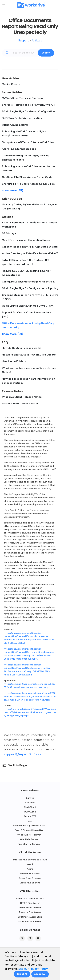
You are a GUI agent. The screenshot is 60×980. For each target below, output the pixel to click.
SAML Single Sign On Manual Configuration (28, 111)
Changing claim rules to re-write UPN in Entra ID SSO (30, 297)
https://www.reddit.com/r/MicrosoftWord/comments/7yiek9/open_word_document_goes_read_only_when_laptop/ (30, 712)
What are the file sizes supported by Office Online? (29, 370)
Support (24, 40)
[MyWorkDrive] (31, 5)
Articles (37, 40)
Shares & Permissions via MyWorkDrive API (28, 105)
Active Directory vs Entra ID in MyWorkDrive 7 (30, 253)
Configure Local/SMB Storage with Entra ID (29, 282)
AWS (30, 864)
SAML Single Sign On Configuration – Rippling (30, 288)
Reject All (22, 974)
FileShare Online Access (30, 898)
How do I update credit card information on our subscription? (28, 381)
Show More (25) (13, 190)
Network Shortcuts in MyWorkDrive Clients (29, 355)
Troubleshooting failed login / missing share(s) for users (26, 158)
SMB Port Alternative (30, 917)
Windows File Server (30, 921)
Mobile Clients (11, 84)
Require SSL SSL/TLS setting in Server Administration (26, 273)
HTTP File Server (30, 903)
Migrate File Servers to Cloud (30, 860)
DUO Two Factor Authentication (22, 118)
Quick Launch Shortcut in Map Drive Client (28, 306)
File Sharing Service (29, 844)
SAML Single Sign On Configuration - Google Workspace (29, 225)
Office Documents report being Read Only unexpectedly (28, 325)
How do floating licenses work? (22, 348)
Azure (30, 869)
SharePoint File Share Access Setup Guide (28, 184)
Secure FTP (30, 816)
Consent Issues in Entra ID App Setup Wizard (30, 247)
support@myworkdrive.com (25, 754)
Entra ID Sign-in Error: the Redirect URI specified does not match (26, 262)
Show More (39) (13, 334)
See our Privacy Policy (33, 969)
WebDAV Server (29, 839)
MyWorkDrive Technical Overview (23, 98)
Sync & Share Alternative (29, 830)
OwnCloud (30, 812)
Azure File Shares (30, 874)
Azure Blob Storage (30, 878)
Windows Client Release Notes (22, 397)
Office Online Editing (15, 125)
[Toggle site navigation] (4, 5)
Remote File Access (30, 912)
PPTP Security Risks (30, 908)
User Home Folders (14, 361)
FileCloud (30, 803)
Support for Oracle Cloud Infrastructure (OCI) (27, 315)
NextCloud (30, 807)
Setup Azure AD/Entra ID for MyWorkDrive (28, 142)
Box (30, 821)
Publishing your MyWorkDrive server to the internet (28, 168)
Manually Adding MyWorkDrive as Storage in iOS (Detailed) (29, 207)
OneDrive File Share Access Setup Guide (27, 177)
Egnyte (30, 798)
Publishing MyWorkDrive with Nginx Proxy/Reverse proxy (24, 134)
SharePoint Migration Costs (29, 826)
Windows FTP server (29, 835)
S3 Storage (9, 233)
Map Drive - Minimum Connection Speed (26, 240)
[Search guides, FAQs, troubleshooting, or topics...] (26, 53)
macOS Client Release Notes (20, 404)
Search (46, 53)
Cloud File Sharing (30, 883)
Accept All (40, 974)
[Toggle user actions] (56, 5)
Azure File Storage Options (19, 149)
